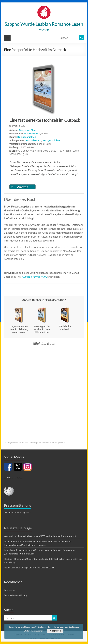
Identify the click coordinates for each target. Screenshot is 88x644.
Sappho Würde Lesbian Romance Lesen (44, 24)
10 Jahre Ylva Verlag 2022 (17, 512)
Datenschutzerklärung (15, 595)
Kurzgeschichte (51, 140)
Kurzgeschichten (27, 137)
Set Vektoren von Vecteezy (14, 478)
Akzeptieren (55, 631)
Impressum (10, 590)
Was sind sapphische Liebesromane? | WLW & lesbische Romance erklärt (41, 536)
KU (40, 140)
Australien (31, 140)
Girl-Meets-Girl (32, 134)
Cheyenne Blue (27, 130)
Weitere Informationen (34, 631)
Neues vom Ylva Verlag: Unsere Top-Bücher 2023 (29, 568)
